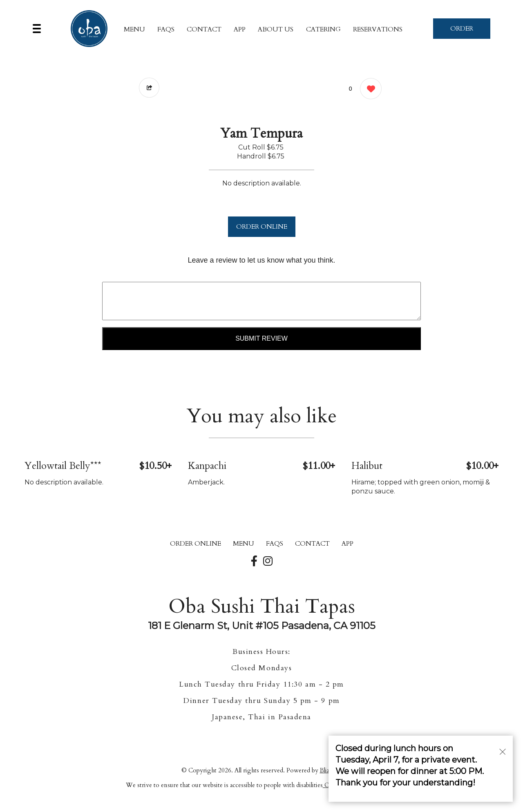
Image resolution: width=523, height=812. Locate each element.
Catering (323, 29)
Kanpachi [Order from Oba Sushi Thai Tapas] (207, 466)
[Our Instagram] (268, 562)
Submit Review (261, 338)
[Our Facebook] (254, 562)
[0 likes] (369, 90)
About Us (276, 29)
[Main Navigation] (37, 29)
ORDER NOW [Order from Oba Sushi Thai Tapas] (462, 31)
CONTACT (204, 29)
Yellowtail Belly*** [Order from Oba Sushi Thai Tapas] (63, 466)
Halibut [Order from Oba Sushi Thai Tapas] (367, 466)
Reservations (378, 29)
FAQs (166, 29)
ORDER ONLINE (262, 227)
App (240, 29)
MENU (134, 29)
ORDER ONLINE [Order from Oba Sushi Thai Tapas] (196, 544)
